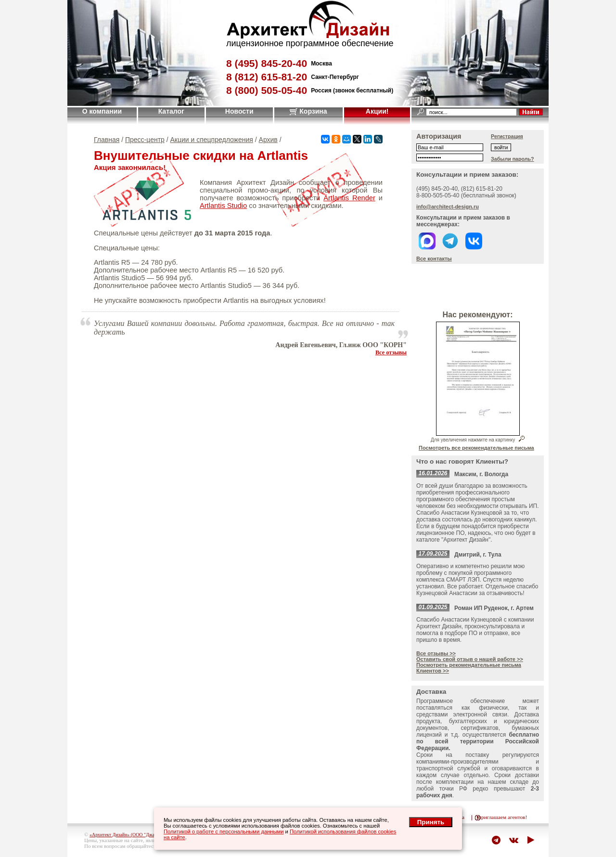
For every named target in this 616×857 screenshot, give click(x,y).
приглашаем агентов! (503, 817)
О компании (102, 111)
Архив (268, 140)
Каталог (171, 111)
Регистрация (507, 136)
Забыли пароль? (513, 159)
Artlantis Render (349, 198)
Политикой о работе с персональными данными (224, 831)
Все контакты (434, 259)
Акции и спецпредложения (212, 140)
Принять (431, 822)
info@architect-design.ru (448, 207)
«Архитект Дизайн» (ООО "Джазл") (126, 835)
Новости (239, 111)
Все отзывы (391, 352)
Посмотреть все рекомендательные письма (476, 448)
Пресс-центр (145, 140)
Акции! (377, 111)
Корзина (308, 111)
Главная (107, 140)
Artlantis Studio (223, 206)
